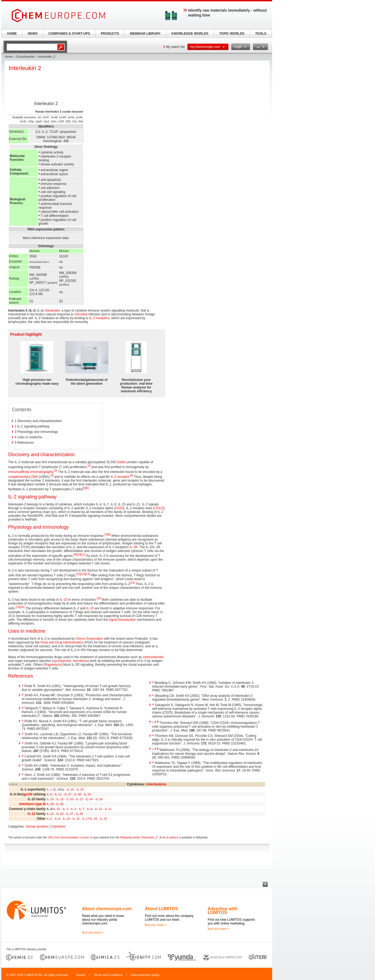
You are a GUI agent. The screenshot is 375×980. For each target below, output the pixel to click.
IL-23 (60, 814)
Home (9, 57)
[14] (88, 574)
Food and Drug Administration (62, 642)
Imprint (81, 975)
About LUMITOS (161, 909)
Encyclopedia (25, 57)
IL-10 (50, 799)
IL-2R (134, 547)
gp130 (28, 794)
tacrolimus (80, 661)
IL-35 (80, 814)
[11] (83, 555)
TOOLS (261, 34)
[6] (87, 488)
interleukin (52, 311)
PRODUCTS (110, 34)
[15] (99, 598)
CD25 (119, 508)
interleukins (156, 784)
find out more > (93, 933)
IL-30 (78, 794)
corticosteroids (153, 657)
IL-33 (80, 789)
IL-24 (89, 799)
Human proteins (37, 827)
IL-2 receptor (120, 477)
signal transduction (122, 620)
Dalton (122, 462)
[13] (83, 574)
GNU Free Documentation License (68, 837)
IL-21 (108, 809)
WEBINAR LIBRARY (145, 34)
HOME (12, 34)
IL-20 (70, 799)
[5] (84, 488)
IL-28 (50, 804)
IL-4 (74, 809)
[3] (52, 476)
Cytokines (58, 827)
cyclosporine (62, 661)
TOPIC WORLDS (232, 34)
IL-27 (68, 794)
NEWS (33, 34)
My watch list (175, 47)
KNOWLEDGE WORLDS (190, 34)
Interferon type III (32, 804)
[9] (75, 555)
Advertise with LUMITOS (222, 911)
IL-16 (76, 819)
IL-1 (49, 789)
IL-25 (94, 819)
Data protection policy (145, 975)
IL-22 (80, 799)
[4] (131, 476)
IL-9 (90, 809)
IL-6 (49, 794)
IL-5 (49, 819)
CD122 (159, 508)
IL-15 (63, 600)
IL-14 (66, 819)
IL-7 (81, 809)
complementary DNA (23, 477)
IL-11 (58, 794)
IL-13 (99, 809)
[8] (109, 535)
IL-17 (86, 819)
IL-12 (31, 814)
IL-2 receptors (99, 318)
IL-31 (87, 794)
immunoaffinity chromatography (31, 472)
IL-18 (70, 789)
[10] (79, 555)
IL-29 (60, 804)
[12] (79, 574)
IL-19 (60, 799)
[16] (22, 607)
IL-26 (99, 799)
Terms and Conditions (108, 975)
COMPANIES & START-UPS (69, 34)
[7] (106, 535)
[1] (89, 466)
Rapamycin (53, 665)
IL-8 (57, 819)
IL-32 (103, 819)
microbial (81, 314)
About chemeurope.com (107, 909)
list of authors (170, 837)
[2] (56, 471)
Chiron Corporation (89, 639)
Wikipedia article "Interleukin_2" (139, 837)
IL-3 (66, 809)
